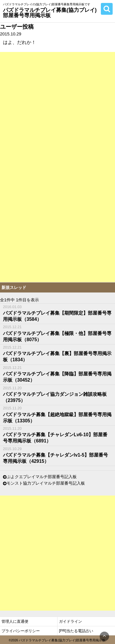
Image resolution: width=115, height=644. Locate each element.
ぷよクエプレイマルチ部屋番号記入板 (42, 477)
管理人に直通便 (15, 621)
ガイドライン (70, 621)
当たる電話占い (80, 631)
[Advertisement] (57, 109)
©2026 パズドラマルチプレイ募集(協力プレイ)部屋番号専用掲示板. (58, 640)
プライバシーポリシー (21, 631)
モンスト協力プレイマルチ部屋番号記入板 (46, 483)
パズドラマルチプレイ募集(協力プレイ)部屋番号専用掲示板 (50, 12)
